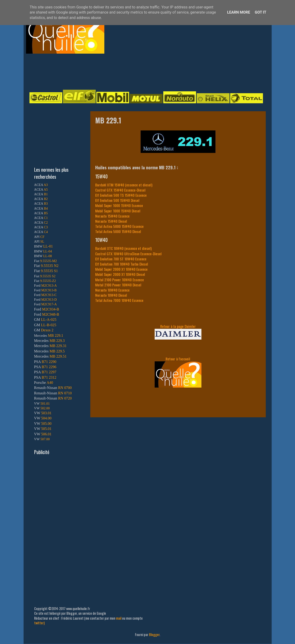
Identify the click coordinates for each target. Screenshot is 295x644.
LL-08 (48, 256)
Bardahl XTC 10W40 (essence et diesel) (123, 248)
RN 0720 (65, 398)
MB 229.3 (57, 341)
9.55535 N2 (50, 266)
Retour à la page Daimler (178, 326)
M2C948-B (51, 314)
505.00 (46, 424)
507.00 (45, 439)
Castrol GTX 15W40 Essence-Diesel (120, 190)
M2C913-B (49, 290)
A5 (46, 189)
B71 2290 (49, 362)
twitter (39, 623)
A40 (50, 383)
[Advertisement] (143, 71)
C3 (46, 227)
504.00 (46, 418)
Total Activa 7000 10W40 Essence (119, 300)
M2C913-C (49, 295)
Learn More (239, 12)
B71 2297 (49, 372)
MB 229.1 (56, 335)
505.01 (46, 429)
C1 (46, 218)
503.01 (46, 413)
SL (42, 241)
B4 (46, 208)
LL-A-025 (49, 320)
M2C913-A (49, 285)
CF (42, 237)
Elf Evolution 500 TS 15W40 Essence (121, 195)
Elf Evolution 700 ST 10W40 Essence (121, 259)
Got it (260, 12)
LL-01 (48, 246)
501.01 (45, 403)
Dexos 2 (47, 330)
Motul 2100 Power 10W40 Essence (120, 280)
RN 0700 (65, 388)
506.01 (46, 434)
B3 (46, 204)
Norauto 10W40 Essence (112, 290)
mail (119, 618)
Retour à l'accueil (178, 359)
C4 (46, 232)
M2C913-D (49, 300)
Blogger (154, 635)
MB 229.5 (57, 351)
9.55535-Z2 (48, 281)
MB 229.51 (58, 356)
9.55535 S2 (48, 276)
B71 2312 (49, 377)
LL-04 (48, 251)
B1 (46, 194)
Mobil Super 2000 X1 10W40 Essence (121, 269)
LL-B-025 (49, 325)
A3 (46, 185)
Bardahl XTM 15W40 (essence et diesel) (124, 185)
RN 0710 (65, 393)
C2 (46, 222)
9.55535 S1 (49, 271)
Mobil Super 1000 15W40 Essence (119, 205)
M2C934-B (51, 309)
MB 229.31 (58, 346)
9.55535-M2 (49, 261)
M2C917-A (49, 304)
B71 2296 (49, 367)
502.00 (45, 408)
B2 (46, 199)
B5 (46, 213)
